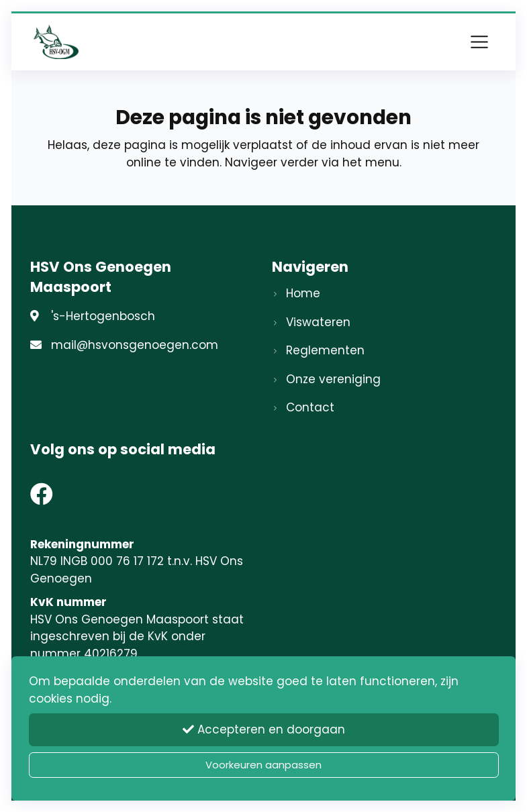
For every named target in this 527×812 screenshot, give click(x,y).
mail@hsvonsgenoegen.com (135, 345)
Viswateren (318, 322)
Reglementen (325, 350)
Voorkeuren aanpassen (263, 765)
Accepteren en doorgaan (264, 729)
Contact (310, 407)
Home (303, 293)
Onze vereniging (333, 379)
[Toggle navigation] (479, 42)
